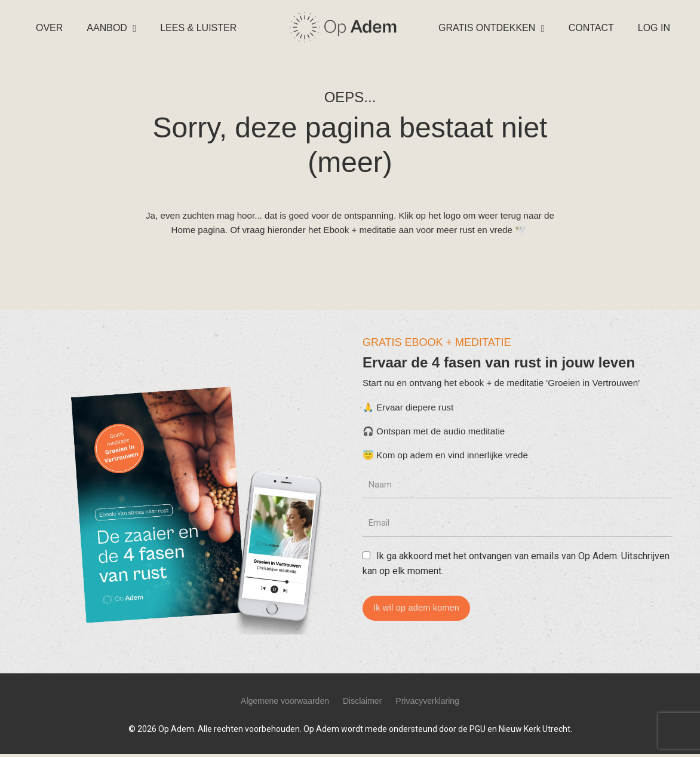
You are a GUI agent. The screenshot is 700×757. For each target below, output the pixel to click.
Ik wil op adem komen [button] (419, 615)
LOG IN (654, 28)
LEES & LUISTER (198, 28)
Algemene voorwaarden (285, 704)
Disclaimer (362, 704)
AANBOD (111, 28)
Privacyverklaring (427, 704)
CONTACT (591, 28)
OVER (49, 28)
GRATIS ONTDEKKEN (492, 28)
